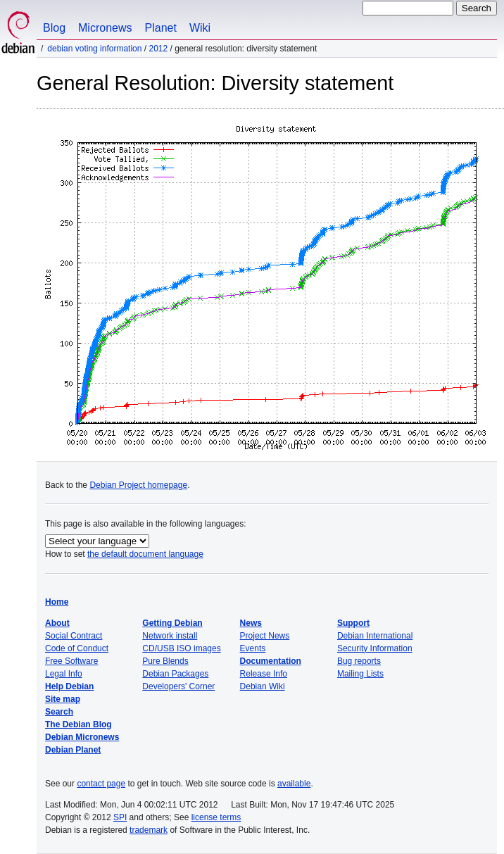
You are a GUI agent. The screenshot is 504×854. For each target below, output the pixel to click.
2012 (158, 49)
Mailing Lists (360, 674)
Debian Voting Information (94, 49)
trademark (149, 830)
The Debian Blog (78, 724)
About (57, 623)
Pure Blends (165, 661)
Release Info (264, 674)
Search (59, 712)
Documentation (271, 661)
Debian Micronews (82, 737)
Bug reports (359, 661)
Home (57, 602)
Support (353, 623)
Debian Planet (73, 750)
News (251, 623)
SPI (120, 817)
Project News (265, 636)
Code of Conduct (77, 648)
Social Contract (74, 636)
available (294, 784)
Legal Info (64, 674)
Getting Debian (172, 623)
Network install (170, 636)
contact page (101, 784)
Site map (63, 699)
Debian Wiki (263, 686)
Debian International (375, 636)
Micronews (105, 28)
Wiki (200, 28)
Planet (161, 28)
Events (253, 648)
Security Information (375, 648)
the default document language (145, 554)
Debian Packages (175, 674)
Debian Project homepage (138, 485)
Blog (54, 28)
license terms (216, 817)
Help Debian (69, 686)
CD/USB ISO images (181, 648)
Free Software (71, 661)
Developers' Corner (178, 686)
